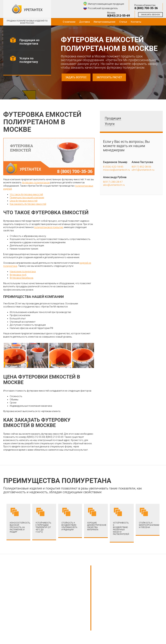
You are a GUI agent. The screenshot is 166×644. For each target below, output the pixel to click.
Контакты (136, 22)
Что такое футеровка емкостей (26, 194)
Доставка (85, 22)
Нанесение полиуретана (23, 271)
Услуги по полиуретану (29, 60)
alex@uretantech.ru (114, 185)
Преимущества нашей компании (27, 197)
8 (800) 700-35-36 (146, 8)
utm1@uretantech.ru (143, 170)
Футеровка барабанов (21, 278)
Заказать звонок (150, 15)
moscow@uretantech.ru (116, 170)
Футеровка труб (18, 275)
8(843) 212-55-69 (119, 16)
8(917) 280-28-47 (113, 182)
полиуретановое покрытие (48, 227)
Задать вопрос (76, 77)
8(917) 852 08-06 (141, 167)
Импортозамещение (105, 22)
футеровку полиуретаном (36, 183)
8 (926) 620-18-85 (113, 167)
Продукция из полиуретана (29, 42)
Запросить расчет (109, 77)
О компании (69, 22)
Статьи (123, 22)
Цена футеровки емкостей (24, 201)
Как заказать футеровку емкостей (28, 204)
